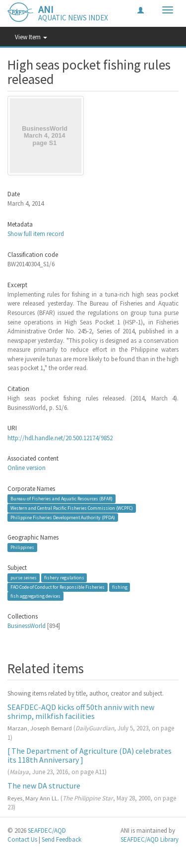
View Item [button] (31, 37)
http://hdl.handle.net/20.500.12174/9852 (60, 438)
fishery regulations (64, 578)
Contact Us (22, 839)
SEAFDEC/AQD (47, 830)
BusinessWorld (27, 626)
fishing (120, 587)
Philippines (22, 547)
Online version (27, 468)
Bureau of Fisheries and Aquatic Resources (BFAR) (62, 499)
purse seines (24, 578)
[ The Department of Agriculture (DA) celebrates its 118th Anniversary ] (90, 755)
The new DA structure (44, 786)
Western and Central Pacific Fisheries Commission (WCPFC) (72, 508)
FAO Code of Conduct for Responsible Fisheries (58, 587)
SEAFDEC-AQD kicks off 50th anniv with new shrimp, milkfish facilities (81, 711)
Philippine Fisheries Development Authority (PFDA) (63, 517)
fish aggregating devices (35, 596)
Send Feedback (62, 839)
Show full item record (36, 234)
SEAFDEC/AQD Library (150, 839)
